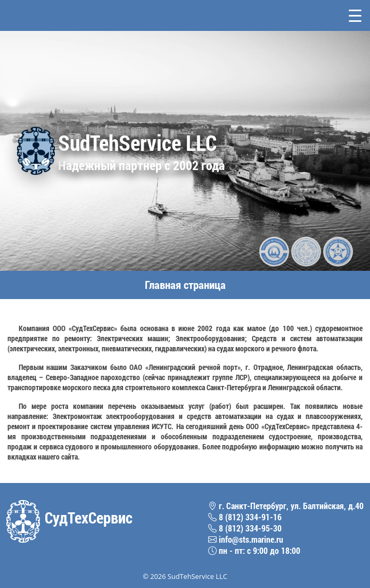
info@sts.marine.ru (246, 539)
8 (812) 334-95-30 (245, 528)
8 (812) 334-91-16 (245, 517)
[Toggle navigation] (355, 15)
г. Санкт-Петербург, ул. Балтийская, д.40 (286, 506)
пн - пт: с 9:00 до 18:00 (254, 550)
